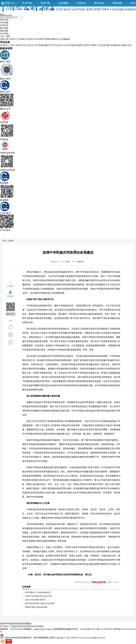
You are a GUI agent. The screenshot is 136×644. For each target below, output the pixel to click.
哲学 (13, 45)
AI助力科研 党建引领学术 (35, 600)
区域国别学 (116, 45)
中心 (13, 3)
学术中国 (27, 3)
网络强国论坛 (53, 39)
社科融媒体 (65, 39)
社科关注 (13, 39)
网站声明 (22, 626)
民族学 (73, 45)
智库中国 (45, 3)
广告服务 (13, 626)
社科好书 (31, 39)
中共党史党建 (104, 45)
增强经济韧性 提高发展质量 (36, 607)
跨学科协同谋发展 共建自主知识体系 (40, 603)
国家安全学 (127, 45)
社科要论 (22, 39)
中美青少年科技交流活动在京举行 (39, 596)
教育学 (80, 45)
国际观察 (117, 3)
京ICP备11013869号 (101, 629)
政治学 (60, 45)
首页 (4, 241)
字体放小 (10, 296)
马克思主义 (5, 45)
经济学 (19, 45)
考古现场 (4, 34)
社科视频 (63, 3)
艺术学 (53, 45)
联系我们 (40, 626)
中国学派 (81, 3)
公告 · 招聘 (5, 36)
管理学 (87, 45)
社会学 (66, 45)
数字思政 (99, 3)
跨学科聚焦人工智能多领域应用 (38, 592)
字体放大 (10, 286)
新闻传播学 (44, 45)
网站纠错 (31, 626)
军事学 (94, 45)
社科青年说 (41, 39)
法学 (25, 45)
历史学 (30, 45)
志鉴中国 (4, 39)
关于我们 (4, 626)
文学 (36, 45)
